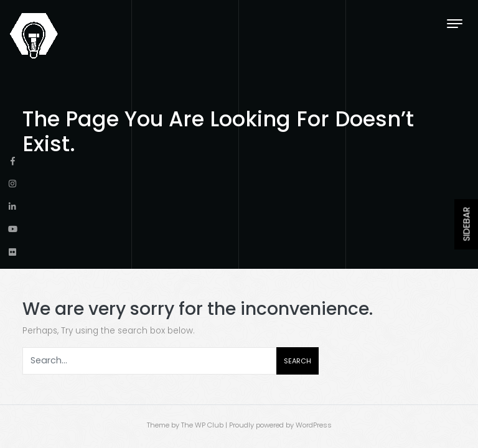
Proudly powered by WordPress (280, 425)
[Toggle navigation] (455, 23)
